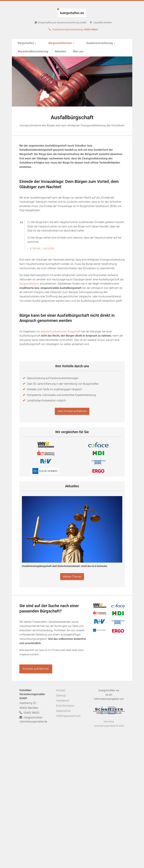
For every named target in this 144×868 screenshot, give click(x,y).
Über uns (78, 51)
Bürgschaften (27, 43)
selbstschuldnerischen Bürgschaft (61, 331)
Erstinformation (65, 706)
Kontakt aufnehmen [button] (36, 669)
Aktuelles (60, 51)
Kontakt (61, 690)
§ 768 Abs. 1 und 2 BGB (42, 248)
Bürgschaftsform (29, 284)
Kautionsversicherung (90, 43)
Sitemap (61, 696)
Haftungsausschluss (68, 716)
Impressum (63, 701)
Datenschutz (64, 711)
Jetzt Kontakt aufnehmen (72, 411)
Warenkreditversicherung (33, 51)
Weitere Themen (72, 577)
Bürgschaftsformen (56, 43)
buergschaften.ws (72, 13)
